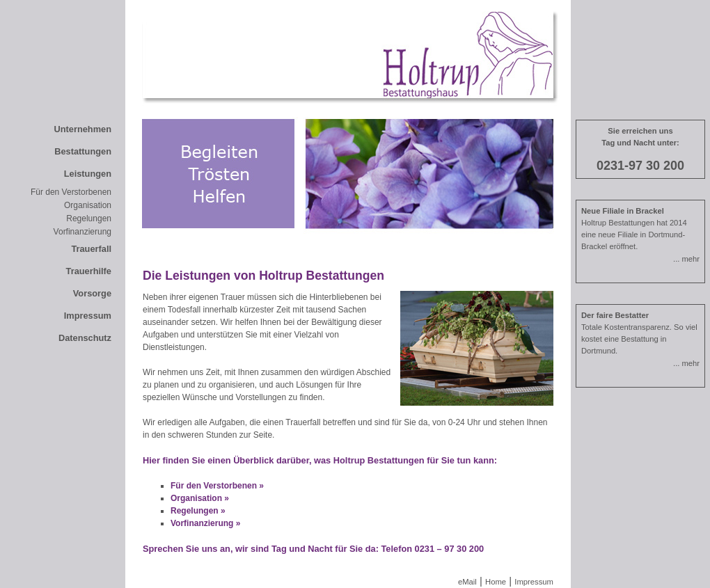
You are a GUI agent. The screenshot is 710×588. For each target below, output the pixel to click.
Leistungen (88, 174)
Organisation (88, 205)
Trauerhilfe (89, 271)
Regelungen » (198, 511)
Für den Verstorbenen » (217, 486)
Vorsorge (92, 293)
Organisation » (200, 498)
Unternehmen (83, 129)
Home (496, 582)
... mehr (686, 259)
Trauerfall (91, 249)
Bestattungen (83, 151)
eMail (467, 582)
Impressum (88, 316)
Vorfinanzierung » (205, 523)
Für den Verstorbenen (71, 192)
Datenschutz (85, 338)
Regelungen (89, 218)
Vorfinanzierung (82, 232)
